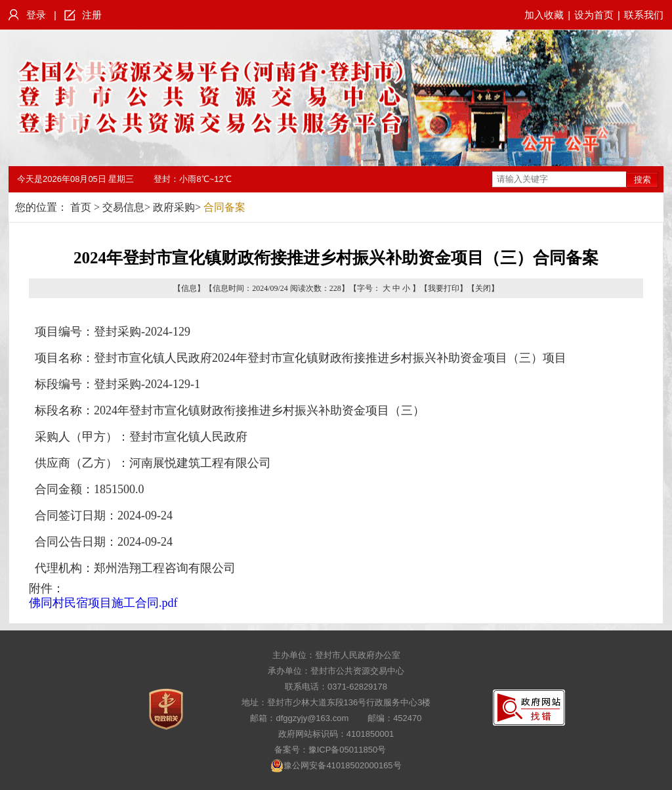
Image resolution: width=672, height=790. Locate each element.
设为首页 (594, 15)
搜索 (642, 180)
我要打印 (444, 288)
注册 (92, 15)
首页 (81, 207)
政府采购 (174, 207)
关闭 (483, 288)
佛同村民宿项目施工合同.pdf (103, 603)
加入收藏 (544, 15)
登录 (36, 15)
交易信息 (123, 207)
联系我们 (644, 15)
